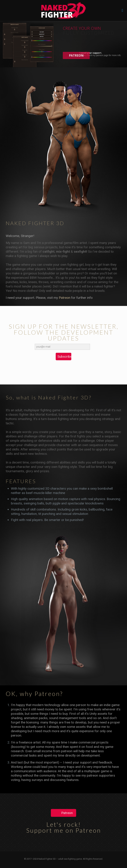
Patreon (65, 298)
